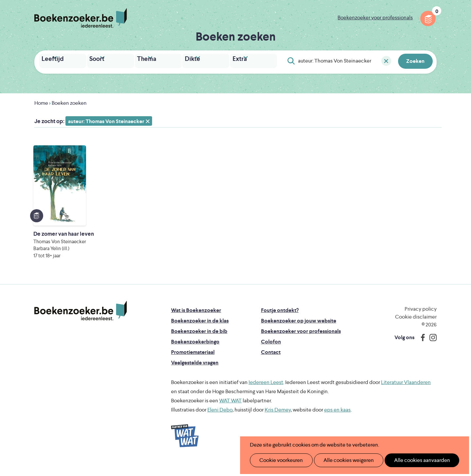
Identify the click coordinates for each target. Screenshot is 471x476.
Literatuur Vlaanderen (406, 394)
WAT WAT (230, 413)
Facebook (421, 350)
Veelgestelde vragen (195, 375)
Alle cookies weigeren (342, 460)
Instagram (431, 350)
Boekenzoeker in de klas (200, 333)
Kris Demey (278, 422)
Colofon (271, 354)
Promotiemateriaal (193, 364)
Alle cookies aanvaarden (411, 460)
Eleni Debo (220, 422)
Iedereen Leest (266, 394)
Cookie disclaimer (416, 329)
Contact (271, 364)
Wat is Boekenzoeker (196, 322)
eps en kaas (337, 422)
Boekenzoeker (81, 18)
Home (41, 101)
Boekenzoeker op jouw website (299, 333)
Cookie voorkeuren (279, 460)
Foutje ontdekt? (280, 322)
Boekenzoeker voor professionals (375, 18)
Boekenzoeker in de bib (199, 343)
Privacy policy (421, 321)
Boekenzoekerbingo (195, 354)
